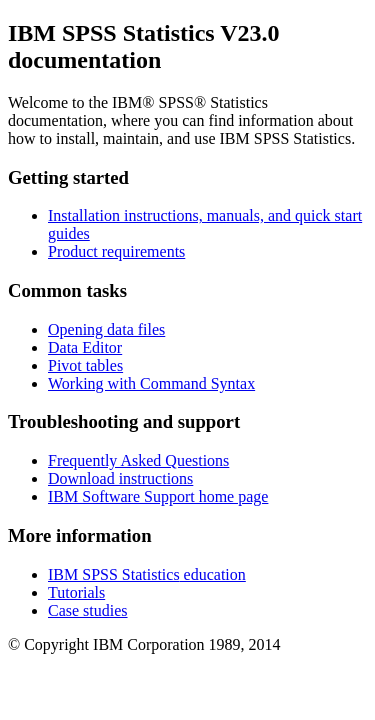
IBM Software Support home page (158, 496)
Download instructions (120, 478)
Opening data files (106, 329)
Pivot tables (85, 365)
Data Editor (85, 347)
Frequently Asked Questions (138, 460)
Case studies (88, 610)
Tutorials (76, 592)
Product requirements (116, 251)
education (147, 574)
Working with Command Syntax (151, 383)
